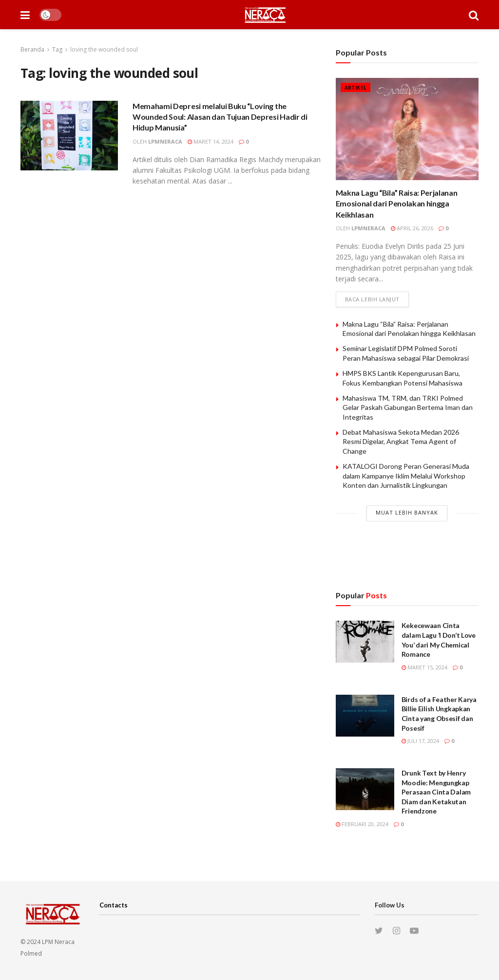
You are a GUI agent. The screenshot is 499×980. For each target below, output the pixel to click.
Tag (57, 49)
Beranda (32, 49)
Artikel (356, 88)
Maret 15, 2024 (424, 667)
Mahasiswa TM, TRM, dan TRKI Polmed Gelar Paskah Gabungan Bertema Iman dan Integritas (408, 407)
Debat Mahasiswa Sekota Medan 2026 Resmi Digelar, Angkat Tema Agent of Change (401, 442)
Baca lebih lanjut (372, 299)
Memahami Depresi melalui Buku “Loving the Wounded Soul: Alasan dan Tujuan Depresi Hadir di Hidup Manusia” (220, 117)
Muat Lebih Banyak (407, 512)
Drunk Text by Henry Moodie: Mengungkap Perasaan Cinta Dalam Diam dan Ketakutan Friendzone (436, 792)
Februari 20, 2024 (362, 824)
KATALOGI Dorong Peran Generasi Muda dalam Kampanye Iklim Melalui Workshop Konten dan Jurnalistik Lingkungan (406, 476)
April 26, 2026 (412, 228)
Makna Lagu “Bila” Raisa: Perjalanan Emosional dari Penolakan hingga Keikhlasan (397, 203)
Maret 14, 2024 (211, 141)
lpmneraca (165, 141)
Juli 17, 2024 (420, 741)
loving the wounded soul (104, 49)
